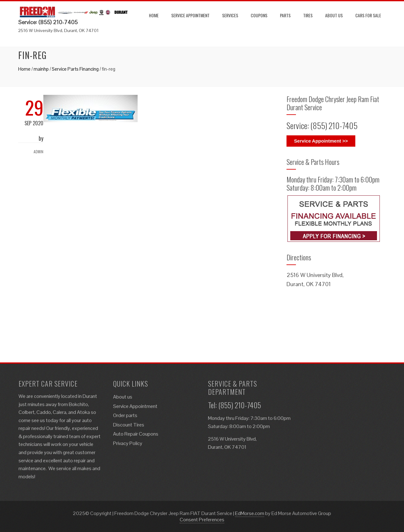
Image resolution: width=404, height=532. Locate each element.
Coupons (259, 15)
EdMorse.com (250, 513)
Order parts (125, 415)
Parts (285, 15)
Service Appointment (190, 15)
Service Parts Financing (75, 69)
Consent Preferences (202, 520)
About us (334, 15)
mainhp (41, 69)
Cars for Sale (368, 15)
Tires (308, 15)
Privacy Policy (128, 443)
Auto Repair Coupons (136, 434)
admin (38, 152)
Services (230, 15)
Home (154, 15)
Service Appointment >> (321, 141)
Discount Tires (129, 425)
